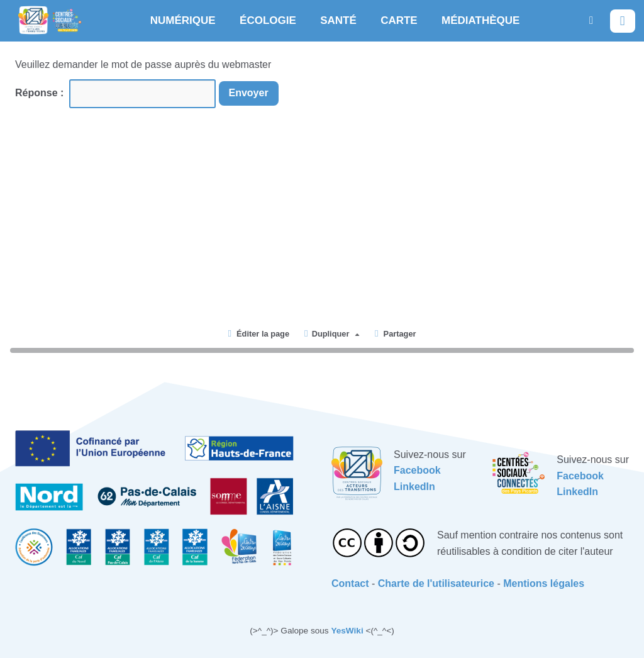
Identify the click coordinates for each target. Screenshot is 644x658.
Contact (350, 583)
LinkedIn (414, 487)
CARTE (399, 20)
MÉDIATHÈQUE (480, 20)
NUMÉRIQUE (183, 20)
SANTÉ (338, 20)
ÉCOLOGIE (268, 20)
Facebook (417, 470)
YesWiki (347, 631)
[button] (591, 20)
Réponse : (41, 93)
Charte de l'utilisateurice (436, 583)
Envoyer (249, 93)
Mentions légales (544, 583)
